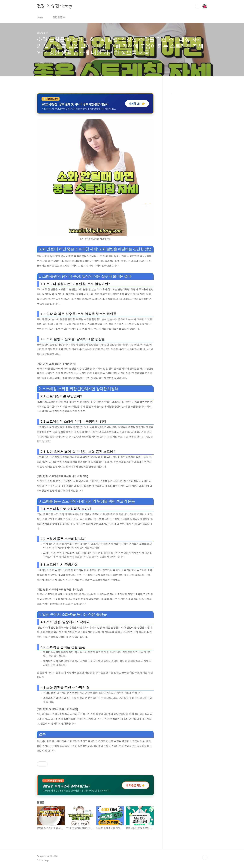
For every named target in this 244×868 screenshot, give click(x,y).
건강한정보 (59, 17)
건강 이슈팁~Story (55, 6)
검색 (198, 6)
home (40, 17)
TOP (205, 857)
